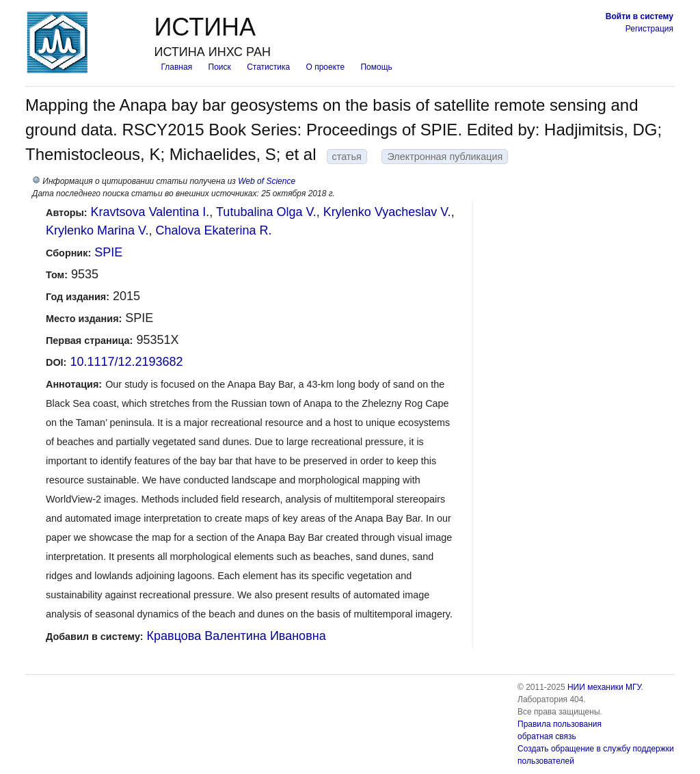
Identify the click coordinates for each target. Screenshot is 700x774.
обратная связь (547, 736)
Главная (176, 67)
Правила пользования (560, 724)
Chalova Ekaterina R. (213, 230)
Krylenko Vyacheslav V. (387, 212)
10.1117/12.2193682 (126, 362)
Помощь (376, 67)
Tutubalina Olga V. (266, 212)
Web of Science (267, 181)
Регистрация (649, 29)
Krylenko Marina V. (97, 230)
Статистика (268, 67)
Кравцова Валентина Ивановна (237, 636)
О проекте (326, 67)
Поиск (220, 67)
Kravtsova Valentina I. (150, 212)
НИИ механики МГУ (604, 687)
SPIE (108, 252)
